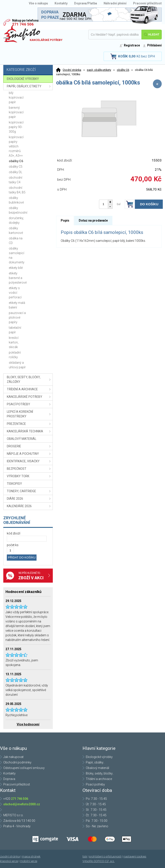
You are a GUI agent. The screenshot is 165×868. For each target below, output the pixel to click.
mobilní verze (29, 861)
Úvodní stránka (72, 70)
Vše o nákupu (38, 3)
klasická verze (9, 861)
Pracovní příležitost (147, 3)
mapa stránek (31, 856)
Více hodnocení (28, 724)
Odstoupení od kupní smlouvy (24, 768)
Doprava (9, 779)
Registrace (132, 45)
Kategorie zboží (29, 70)
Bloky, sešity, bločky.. (100, 773)
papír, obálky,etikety (99, 70)
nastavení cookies (135, 856)
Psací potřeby (95, 784)
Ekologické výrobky (99, 757)
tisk (85, 856)
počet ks (13, 545)
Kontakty (61, 3)
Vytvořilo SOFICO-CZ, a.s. (99, 861)
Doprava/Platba (86, 3)
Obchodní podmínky (17, 762)
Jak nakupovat (13, 757)
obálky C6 (123, 70)
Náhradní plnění (115, 3)
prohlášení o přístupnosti (105, 856)
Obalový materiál (97, 768)
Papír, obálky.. (95, 762)
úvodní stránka (10, 856)
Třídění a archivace (99, 779)
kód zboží (14, 533)
